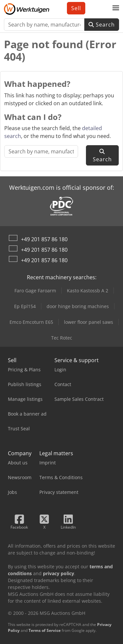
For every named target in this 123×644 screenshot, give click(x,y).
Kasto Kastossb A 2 (88, 291)
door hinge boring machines (78, 306)
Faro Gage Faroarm (35, 291)
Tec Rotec (62, 338)
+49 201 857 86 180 (44, 239)
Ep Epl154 (25, 306)
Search (102, 25)
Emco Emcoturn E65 (31, 322)
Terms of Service (45, 630)
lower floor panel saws (89, 322)
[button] (116, 8)
